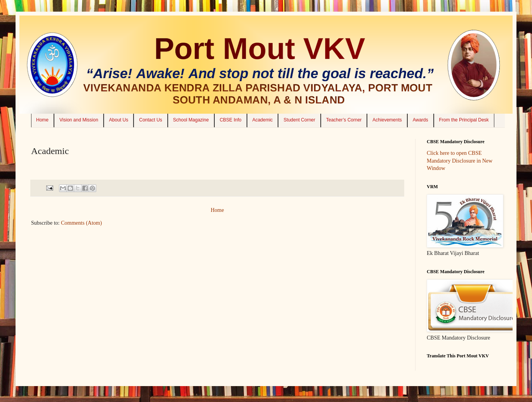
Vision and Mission (79, 120)
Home (42, 120)
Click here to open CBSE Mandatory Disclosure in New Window (460, 161)
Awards (421, 120)
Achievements (387, 120)
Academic (263, 120)
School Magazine (191, 120)
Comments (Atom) (81, 223)
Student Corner (299, 120)
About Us (119, 120)
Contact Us (150, 120)
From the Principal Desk (464, 120)
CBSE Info (231, 120)
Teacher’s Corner (344, 120)
